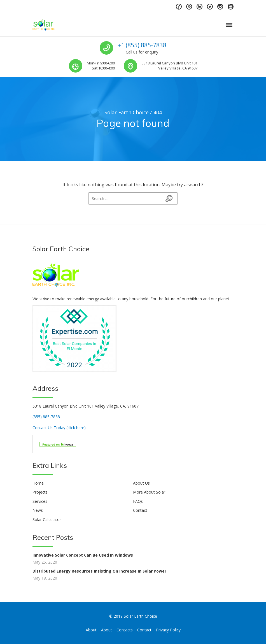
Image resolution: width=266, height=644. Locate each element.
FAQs (138, 501)
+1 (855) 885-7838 (142, 45)
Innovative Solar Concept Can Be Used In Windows (83, 555)
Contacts (125, 630)
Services (40, 501)
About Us (141, 483)
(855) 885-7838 (46, 417)
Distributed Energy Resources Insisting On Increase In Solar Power (99, 571)
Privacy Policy (168, 630)
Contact (140, 510)
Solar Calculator (47, 519)
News (38, 510)
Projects (40, 492)
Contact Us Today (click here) (59, 428)
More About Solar (149, 492)
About (91, 630)
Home (38, 483)
